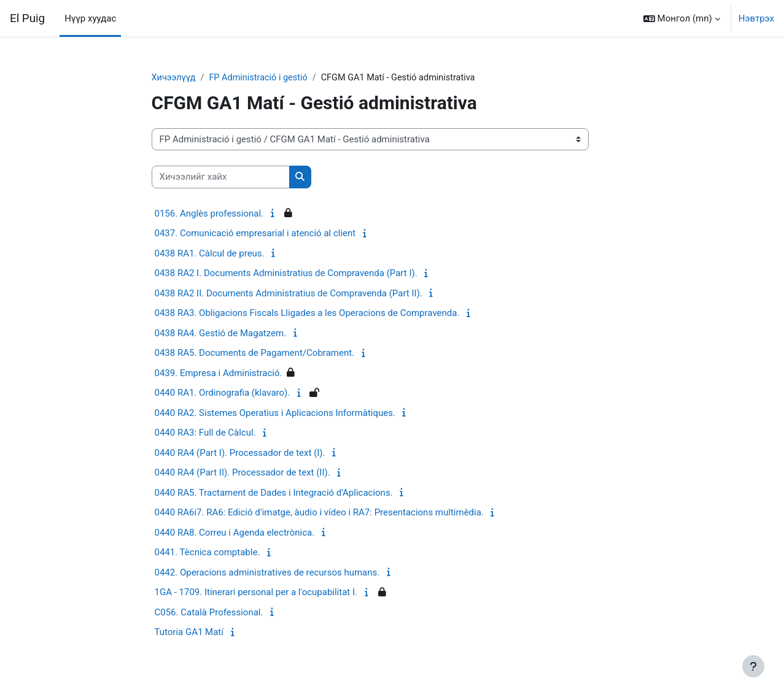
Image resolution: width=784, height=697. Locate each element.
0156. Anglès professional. (209, 214)
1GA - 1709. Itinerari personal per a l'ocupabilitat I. (256, 593)
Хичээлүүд (175, 78)
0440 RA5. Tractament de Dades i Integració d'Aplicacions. (274, 493)
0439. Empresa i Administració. (219, 374)
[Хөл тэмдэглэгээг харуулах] (753, 666)
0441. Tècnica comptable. (208, 553)
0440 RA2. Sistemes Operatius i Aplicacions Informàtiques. (275, 414)
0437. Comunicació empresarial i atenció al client (255, 234)
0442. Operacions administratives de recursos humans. (267, 573)
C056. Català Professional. (209, 613)
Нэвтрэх (756, 18)
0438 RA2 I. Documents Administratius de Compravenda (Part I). (286, 274)
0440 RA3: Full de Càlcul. (205, 433)
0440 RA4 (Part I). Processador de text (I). (240, 453)
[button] (682, 18)
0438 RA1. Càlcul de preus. (210, 254)
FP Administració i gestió (262, 78)
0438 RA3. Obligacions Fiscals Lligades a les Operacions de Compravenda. (307, 314)
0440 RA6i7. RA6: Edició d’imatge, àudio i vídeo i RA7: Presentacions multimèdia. (319, 513)
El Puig (27, 18)
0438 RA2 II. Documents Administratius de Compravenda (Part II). (289, 294)
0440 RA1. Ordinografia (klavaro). (223, 393)
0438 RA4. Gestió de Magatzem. (221, 334)
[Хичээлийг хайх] (221, 178)
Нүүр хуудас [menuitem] (90, 18)
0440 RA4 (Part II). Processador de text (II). (243, 473)
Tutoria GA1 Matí (189, 633)
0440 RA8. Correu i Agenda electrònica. (235, 533)
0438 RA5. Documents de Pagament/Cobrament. (255, 353)
